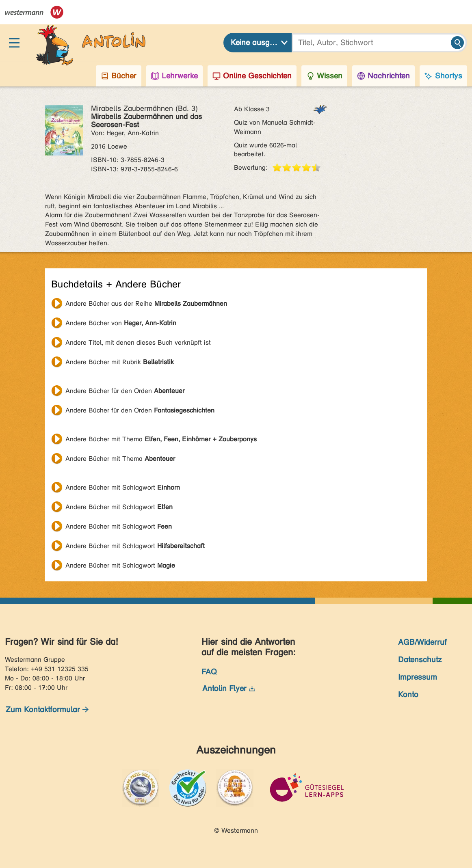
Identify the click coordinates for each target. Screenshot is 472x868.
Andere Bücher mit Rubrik (120, 362)
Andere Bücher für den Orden (125, 391)
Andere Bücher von (121, 323)
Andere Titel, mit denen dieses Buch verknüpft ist (138, 342)
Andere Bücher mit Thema (161, 439)
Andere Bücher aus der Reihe (146, 303)
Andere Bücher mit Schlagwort (123, 487)
